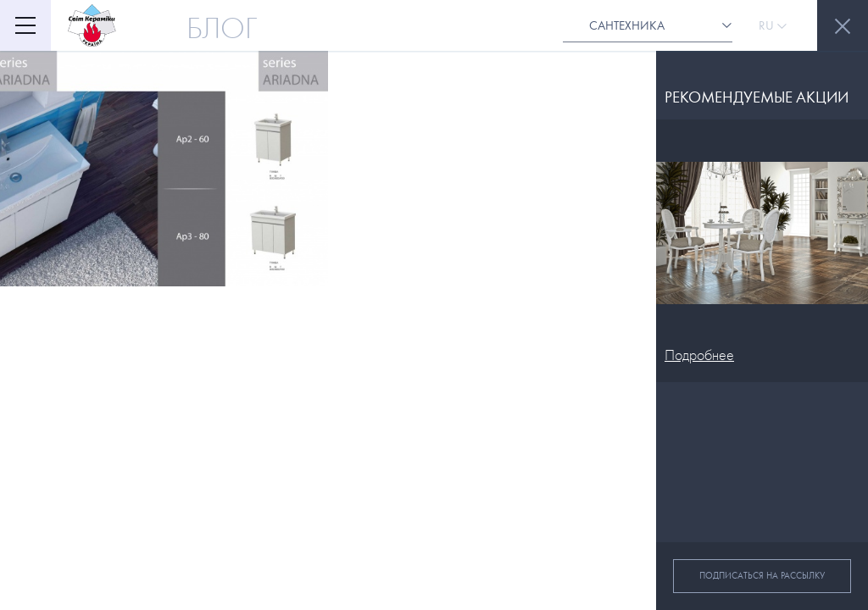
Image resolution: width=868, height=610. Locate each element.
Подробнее (699, 355)
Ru (773, 25)
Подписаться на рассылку (762, 576)
